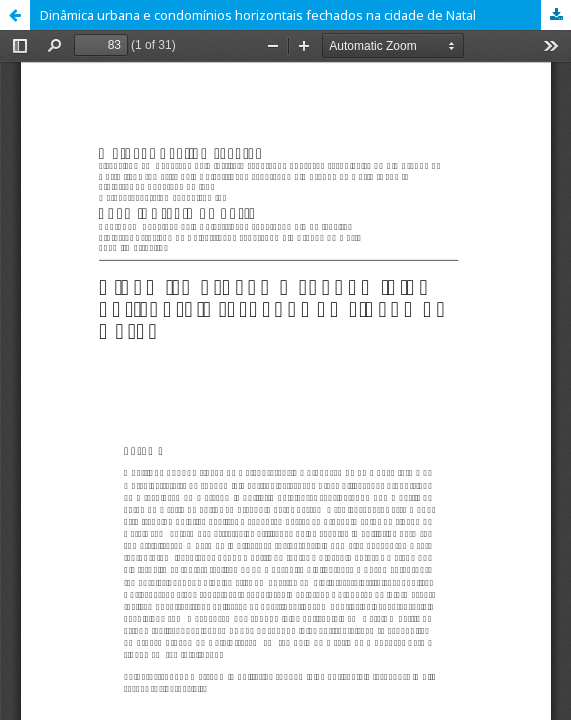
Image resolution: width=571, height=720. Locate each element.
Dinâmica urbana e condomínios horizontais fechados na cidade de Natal (258, 15)
